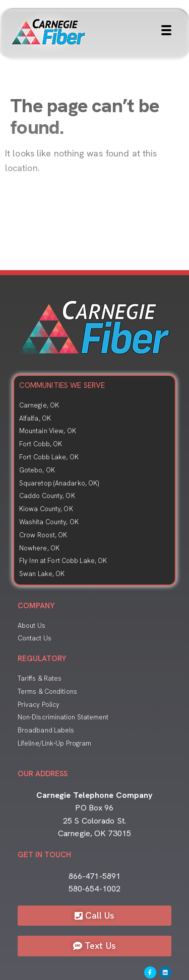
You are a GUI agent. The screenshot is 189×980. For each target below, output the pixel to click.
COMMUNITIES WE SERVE (62, 385)
